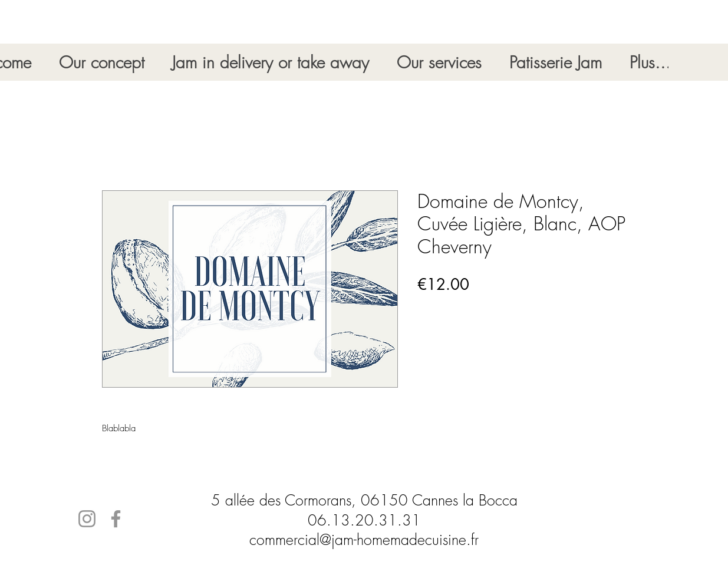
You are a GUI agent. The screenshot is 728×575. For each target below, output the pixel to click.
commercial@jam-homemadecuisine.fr (364, 540)
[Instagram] (87, 519)
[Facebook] (116, 519)
